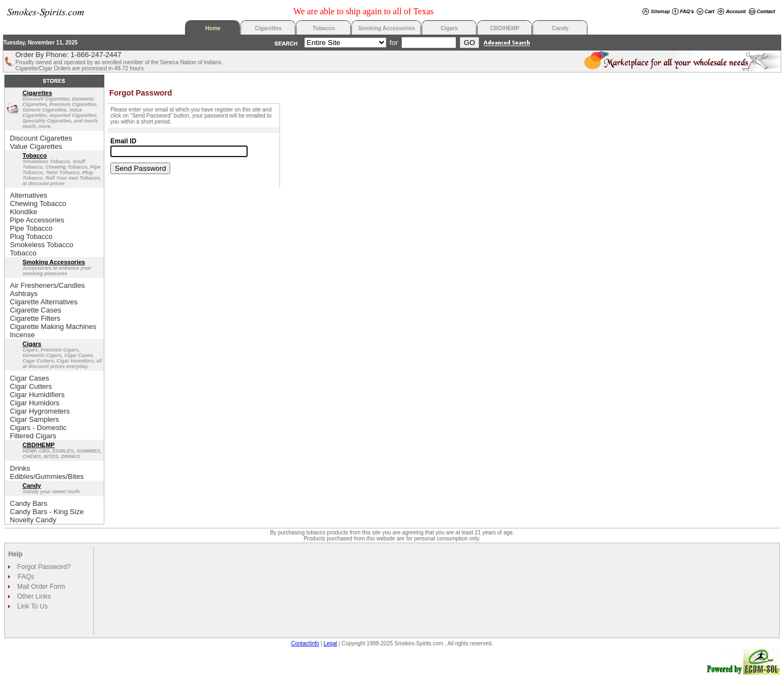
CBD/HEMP (505, 28)
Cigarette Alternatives (44, 302)
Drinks (20, 468)
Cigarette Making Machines (53, 327)
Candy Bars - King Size (47, 512)
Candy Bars (29, 503)
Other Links (33, 596)
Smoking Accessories (387, 28)
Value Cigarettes (36, 146)
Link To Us (32, 606)
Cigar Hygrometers (40, 411)
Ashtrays (24, 294)
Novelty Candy (33, 520)
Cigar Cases (30, 378)
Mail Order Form (40, 587)
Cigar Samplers (35, 419)
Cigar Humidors (35, 403)
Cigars (449, 28)
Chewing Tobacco (38, 203)
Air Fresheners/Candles (47, 285)
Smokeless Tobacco (41, 245)
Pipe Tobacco (31, 228)
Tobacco (324, 28)
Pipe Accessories (37, 220)
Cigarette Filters (35, 318)
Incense (23, 335)
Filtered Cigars (33, 436)
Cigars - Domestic (38, 428)
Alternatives (29, 195)
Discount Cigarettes (41, 138)
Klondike (24, 212)
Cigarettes (268, 28)
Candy (560, 28)
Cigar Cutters (31, 386)
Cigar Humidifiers (37, 395)
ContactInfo (305, 643)
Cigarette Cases (35, 310)
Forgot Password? (43, 567)
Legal (331, 643)
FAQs (26, 577)
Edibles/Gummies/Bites (47, 476)
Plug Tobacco (31, 236)
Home (213, 28)
